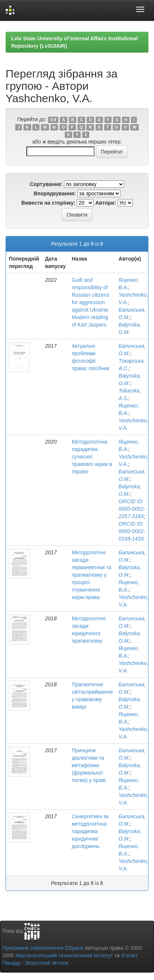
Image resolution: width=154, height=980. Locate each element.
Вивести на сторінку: (48, 203)
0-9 (53, 120)
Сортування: (46, 184)
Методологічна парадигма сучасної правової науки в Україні (92, 457)
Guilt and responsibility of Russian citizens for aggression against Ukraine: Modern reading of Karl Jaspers (91, 302)
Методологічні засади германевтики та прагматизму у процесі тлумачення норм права (92, 575)
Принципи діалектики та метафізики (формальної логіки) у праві (89, 765)
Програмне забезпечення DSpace (43, 948)
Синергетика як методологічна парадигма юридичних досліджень (90, 831)
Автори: (106, 203)
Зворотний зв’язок (46, 963)
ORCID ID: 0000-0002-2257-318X (132, 509)
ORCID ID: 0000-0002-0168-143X (132, 531)
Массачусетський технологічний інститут (64, 955)
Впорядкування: (54, 193)
